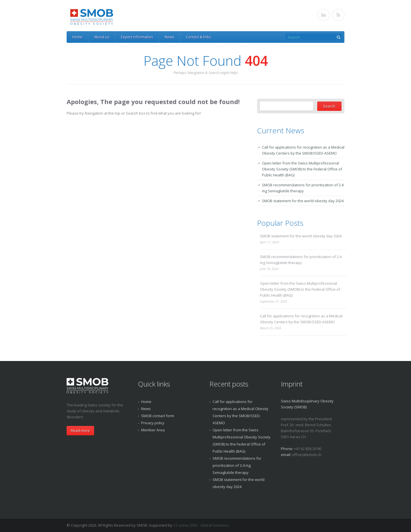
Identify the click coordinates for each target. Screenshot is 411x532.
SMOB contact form (158, 416)
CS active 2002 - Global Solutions (201, 525)
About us (102, 37)
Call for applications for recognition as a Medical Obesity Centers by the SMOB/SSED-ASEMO (301, 319)
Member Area (153, 430)
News (170, 37)
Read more (80, 430)
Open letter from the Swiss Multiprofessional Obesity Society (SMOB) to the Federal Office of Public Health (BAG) (302, 169)
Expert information (137, 37)
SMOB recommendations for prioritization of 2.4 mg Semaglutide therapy (301, 260)
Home (77, 37)
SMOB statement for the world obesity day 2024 (303, 201)
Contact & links (199, 37)
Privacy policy (153, 423)
